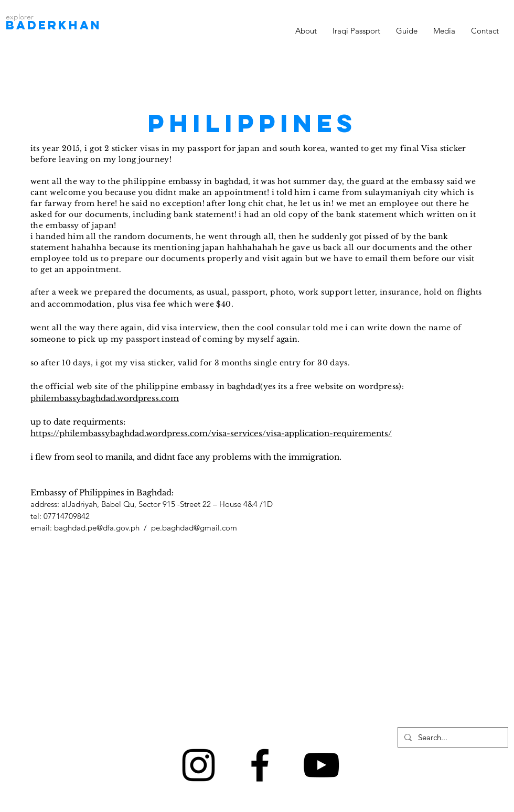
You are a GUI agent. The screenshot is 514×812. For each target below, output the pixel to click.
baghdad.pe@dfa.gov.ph (97, 528)
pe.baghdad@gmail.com (194, 528)
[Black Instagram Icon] (199, 765)
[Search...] (452, 737)
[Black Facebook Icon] (260, 765)
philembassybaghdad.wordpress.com (105, 398)
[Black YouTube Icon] (321, 765)
